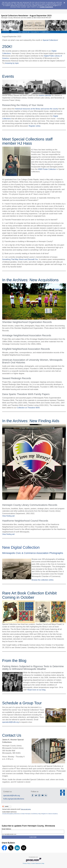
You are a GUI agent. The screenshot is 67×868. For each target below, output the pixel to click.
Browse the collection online (43, 580)
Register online (35, 126)
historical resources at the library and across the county (37, 109)
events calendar (45, 95)
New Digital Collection (21, 547)
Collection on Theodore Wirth (28, 408)
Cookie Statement (46, 7)
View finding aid (8, 516)
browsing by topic (12, 63)
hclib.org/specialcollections (14, 799)
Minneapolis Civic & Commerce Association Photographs (33, 553)
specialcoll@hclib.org (10, 722)
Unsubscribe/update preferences (11, 814)
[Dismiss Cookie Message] (64, 2)
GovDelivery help (36, 814)
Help (43, 863)
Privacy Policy (27, 863)
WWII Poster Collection (47, 169)
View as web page (26, 809)
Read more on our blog (36, 690)
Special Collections (50, 40)
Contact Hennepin (25, 814)
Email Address (6, 829)
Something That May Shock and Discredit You (20, 259)
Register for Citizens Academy (50, 814)
